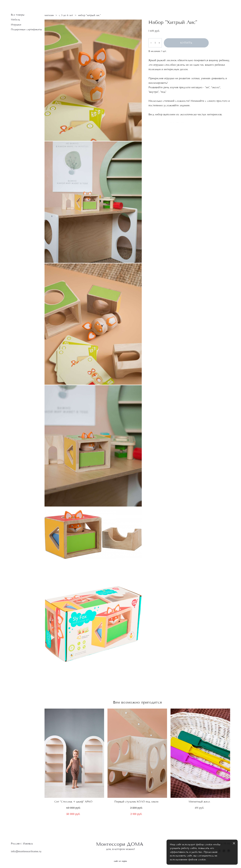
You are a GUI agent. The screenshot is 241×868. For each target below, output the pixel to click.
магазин (49, 14)
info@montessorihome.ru (26, 850)
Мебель (15, 19)
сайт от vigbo (120, 860)
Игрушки (16, 24)
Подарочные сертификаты (26, 28)
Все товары (18, 14)
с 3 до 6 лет (66, 14)
